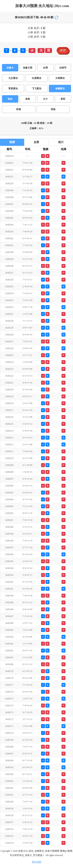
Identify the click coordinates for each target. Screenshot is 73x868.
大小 (45, 99)
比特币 (63, 68)
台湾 (45, 68)
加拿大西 (28, 68)
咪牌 (63, 50)
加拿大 (10, 68)
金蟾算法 (60, 89)
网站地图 (37, 862)
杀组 (28, 99)
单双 (63, 99)
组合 (10, 99)
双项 (18, 109)
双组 (53, 109)
